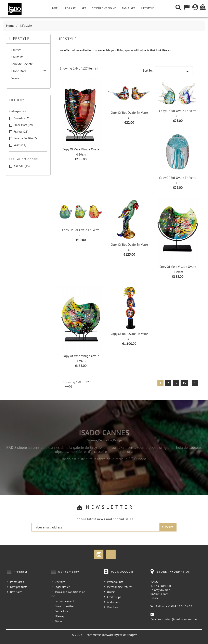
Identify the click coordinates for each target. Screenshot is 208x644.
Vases (15, 78)
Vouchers (113, 607)
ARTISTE (22, 166)
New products (19, 587)
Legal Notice (62, 587)
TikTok (111, 554)
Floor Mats (19, 71)
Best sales (16, 592)
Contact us (61, 611)
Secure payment (64, 601)
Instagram (99, 554)
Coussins (17, 57)
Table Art (128, 8)
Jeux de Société (22, 64)
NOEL (56, 8)
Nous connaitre (64, 606)
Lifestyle (147, 8)
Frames (16, 50)
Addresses (113, 602)
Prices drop (17, 582)
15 (184, 383)
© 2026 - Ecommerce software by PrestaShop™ (104, 635)
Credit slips (114, 597)
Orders (111, 592)
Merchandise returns (120, 587)
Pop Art (70, 8)
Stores (58, 621)
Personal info (115, 582)
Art (84, 8)
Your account (123, 572)
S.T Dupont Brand (104, 8)
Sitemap (60, 616)
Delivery (60, 582)
